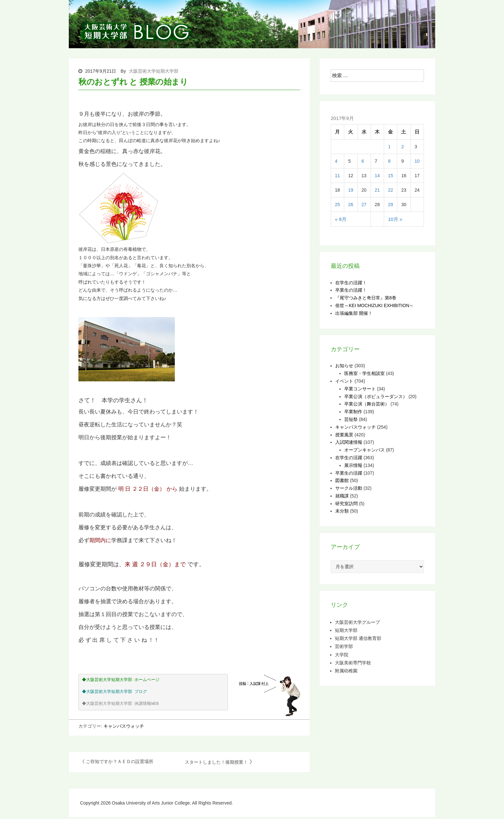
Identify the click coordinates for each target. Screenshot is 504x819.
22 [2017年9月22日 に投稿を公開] (391, 190)
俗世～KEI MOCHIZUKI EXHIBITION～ (374, 305)
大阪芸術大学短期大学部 (154, 71)
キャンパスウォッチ (124, 726)
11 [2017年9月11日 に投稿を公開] (337, 176)
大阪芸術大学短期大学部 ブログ (117, 692)
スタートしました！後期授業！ (216, 762)
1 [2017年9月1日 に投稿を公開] (389, 147)
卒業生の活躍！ (351, 290)
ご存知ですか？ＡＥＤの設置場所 (120, 761)
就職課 (342, 496)
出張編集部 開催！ (354, 313)
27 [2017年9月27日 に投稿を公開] (364, 205)
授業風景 (344, 435)
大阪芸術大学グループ (357, 622)
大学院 (342, 655)
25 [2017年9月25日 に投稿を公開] (337, 205)
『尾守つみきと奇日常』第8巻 (366, 298)
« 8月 (341, 219)
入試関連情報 (349, 442)
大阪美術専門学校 (353, 663)
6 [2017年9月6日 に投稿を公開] (363, 161)
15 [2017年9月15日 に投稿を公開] (391, 176)
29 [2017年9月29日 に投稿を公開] (391, 205)
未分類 (342, 511)
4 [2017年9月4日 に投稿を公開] (336, 161)
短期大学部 (346, 630)
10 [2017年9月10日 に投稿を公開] (417, 161)
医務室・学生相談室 (364, 373)
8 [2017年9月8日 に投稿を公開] (389, 161)
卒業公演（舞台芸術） (367, 404)
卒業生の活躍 (349, 473)
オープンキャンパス (364, 450)
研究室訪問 (346, 504)
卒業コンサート (360, 389)
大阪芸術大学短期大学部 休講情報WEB (123, 704)
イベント (344, 381)
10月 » (395, 219)
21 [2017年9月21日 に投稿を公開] (377, 190)
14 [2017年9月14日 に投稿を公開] (377, 176)
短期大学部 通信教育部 (358, 638)
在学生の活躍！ (351, 283)
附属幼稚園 (346, 671)
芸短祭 (351, 419)
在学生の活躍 (349, 458)
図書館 (342, 480)
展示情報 (353, 465)
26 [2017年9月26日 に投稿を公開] (351, 205)
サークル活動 (349, 488)
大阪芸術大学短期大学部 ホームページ (124, 680)
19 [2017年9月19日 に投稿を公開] (351, 190)
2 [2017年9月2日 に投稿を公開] (402, 147)
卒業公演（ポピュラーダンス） (376, 396)
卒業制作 (353, 412)
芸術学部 (344, 646)
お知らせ (344, 366)
